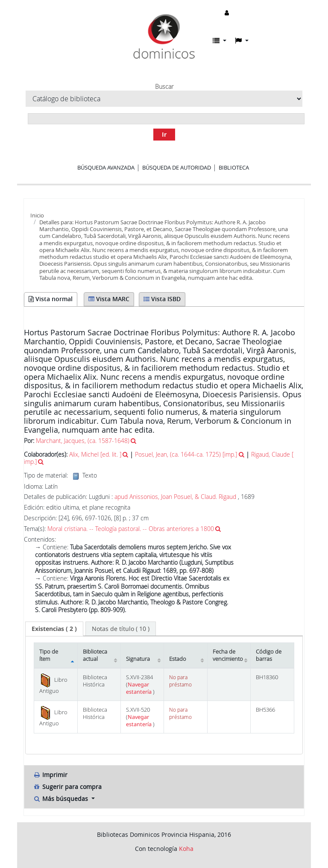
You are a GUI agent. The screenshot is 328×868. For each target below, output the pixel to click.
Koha (186, 849)
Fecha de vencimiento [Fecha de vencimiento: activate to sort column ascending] (228, 655)
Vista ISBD (162, 299)
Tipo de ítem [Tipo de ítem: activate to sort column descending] (49, 655)
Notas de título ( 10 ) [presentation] (121, 629)
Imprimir (50, 775)
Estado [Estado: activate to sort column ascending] (178, 659)
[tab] (54, 629)
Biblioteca (234, 167)
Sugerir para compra (67, 787)
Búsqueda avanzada (106, 167)
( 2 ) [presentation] (54, 629)
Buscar (164, 87)
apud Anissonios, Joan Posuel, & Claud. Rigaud (175, 497)
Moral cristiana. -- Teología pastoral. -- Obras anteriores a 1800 (131, 529)
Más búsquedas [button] (61, 799)
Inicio (37, 215)
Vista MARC (109, 299)
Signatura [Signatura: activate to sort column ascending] (138, 659)
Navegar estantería (139, 688)
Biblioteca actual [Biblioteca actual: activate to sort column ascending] (95, 655)
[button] (220, 41)
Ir (164, 134)
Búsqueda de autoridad (177, 167)
